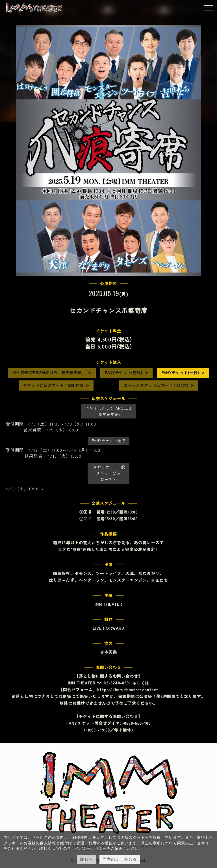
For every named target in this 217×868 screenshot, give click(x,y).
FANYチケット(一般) (180, 373)
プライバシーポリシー (87, 848)
